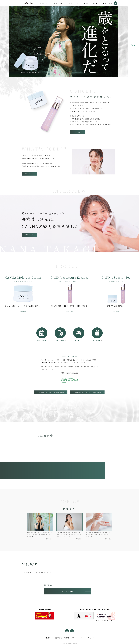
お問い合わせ (90, 638)
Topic (70, 3)
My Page (107, 3)
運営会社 (67, 638)
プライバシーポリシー (78, 638)
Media (96, 3)
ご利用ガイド (49, 638)
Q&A (79, 3)
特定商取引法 (58, 638)
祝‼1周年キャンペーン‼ (37, 576)
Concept (45, 3)
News (87, 3)
